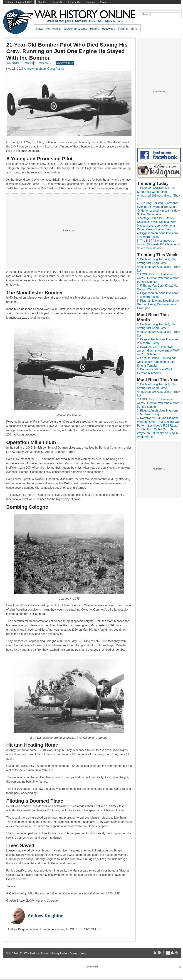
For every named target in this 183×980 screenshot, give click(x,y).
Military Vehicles (65, 63)
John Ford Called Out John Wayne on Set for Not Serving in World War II (157, 433)
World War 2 (45, 63)
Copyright (91, 2)
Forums (123, 29)
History (95, 29)
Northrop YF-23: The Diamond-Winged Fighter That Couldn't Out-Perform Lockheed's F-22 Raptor (159, 422)
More (134, 29)
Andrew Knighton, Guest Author (44, 69)
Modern (29, 63)
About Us (43, 2)
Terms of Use (74, 2)
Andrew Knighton (46, 916)
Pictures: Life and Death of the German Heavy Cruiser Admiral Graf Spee (158, 304)
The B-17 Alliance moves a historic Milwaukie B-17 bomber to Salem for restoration (159, 244)
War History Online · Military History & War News (55, 953)
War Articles (54, 29)
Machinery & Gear (76, 29)
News (40, 29)
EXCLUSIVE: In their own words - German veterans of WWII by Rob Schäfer (159, 278)
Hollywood (108, 29)
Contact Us (57, 2)
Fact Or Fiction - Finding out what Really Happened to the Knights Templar (156, 362)
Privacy (104, 2)
